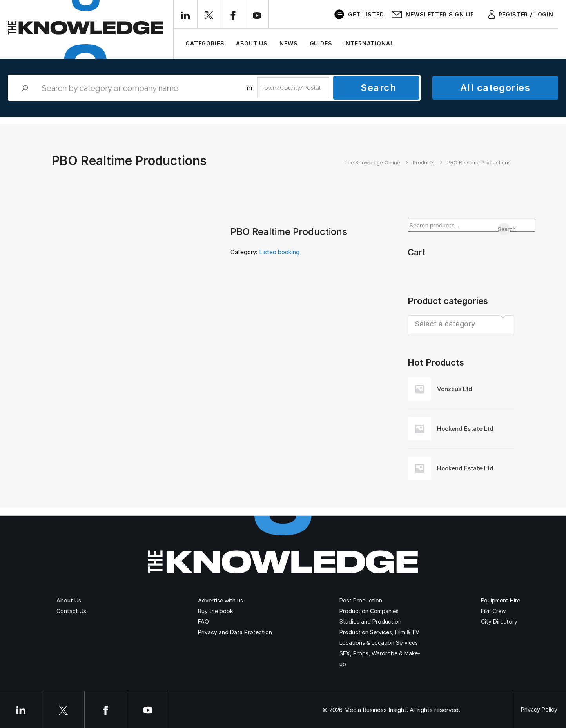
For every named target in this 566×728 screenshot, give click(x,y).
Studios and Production (370, 622)
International (369, 43)
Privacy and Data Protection (235, 632)
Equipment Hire (501, 600)
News (288, 43)
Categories (205, 43)
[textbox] (461, 324)
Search (378, 88)
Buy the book (215, 611)
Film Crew (493, 611)
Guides (321, 43)
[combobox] (461, 325)
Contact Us (71, 611)
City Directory (499, 622)
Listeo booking (279, 252)
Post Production (361, 600)
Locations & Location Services (379, 643)
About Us (252, 43)
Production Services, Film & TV (379, 632)
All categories (495, 88)
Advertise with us (220, 600)
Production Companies (369, 611)
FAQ (203, 622)
